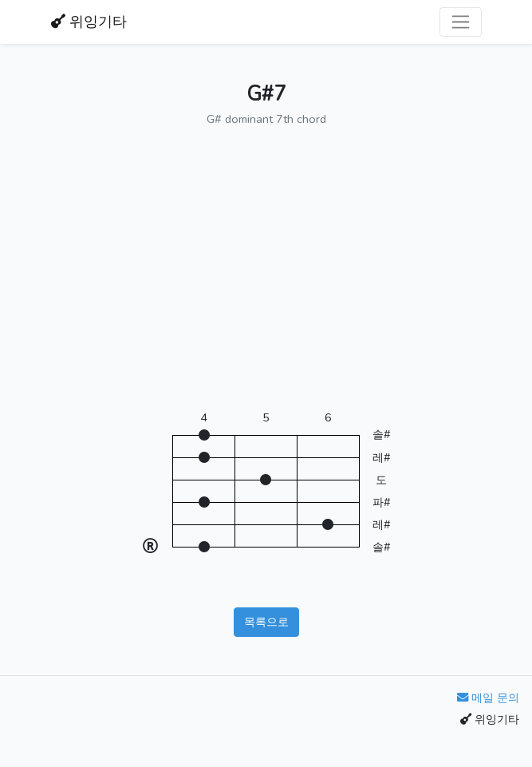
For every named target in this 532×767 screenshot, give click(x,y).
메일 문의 (488, 698)
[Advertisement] (266, 277)
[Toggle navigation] (461, 22)
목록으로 (266, 622)
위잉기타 (89, 22)
